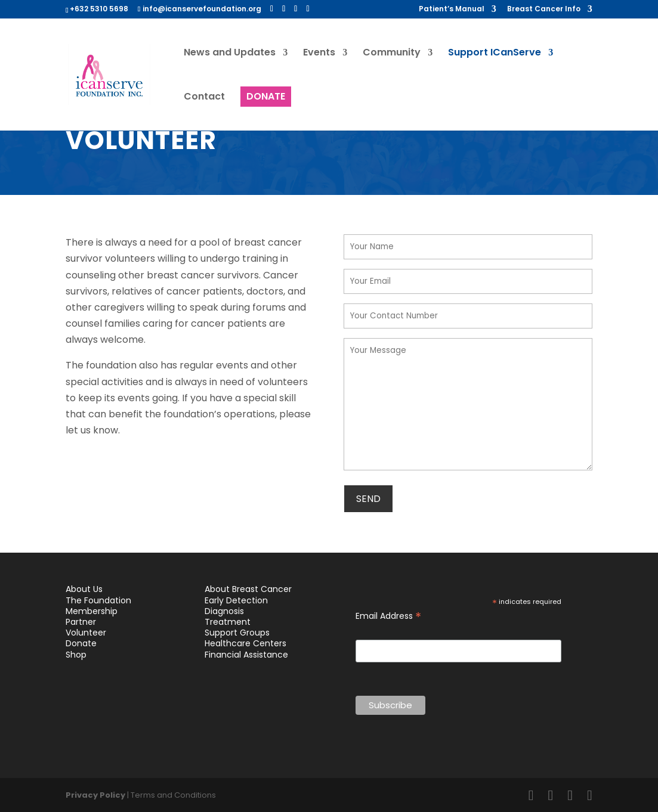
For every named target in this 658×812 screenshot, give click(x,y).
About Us (84, 589)
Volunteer (86, 633)
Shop (76, 655)
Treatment (228, 622)
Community (392, 54)
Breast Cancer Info (544, 10)
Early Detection (236, 600)
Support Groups (237, 633)
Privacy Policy (95, 795)
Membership (92, 611)
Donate (81, 643)
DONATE (266, 96)
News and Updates (230, 54)
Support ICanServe (495, 54)
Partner (81, 622)
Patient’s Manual (452, 10)
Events (319, 54)
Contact (204, 98)
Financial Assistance (246, 655)
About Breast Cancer (248, 589)
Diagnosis (224, 611)
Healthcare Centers (245, 643)
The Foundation (98, 600)
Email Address (388, 616)
